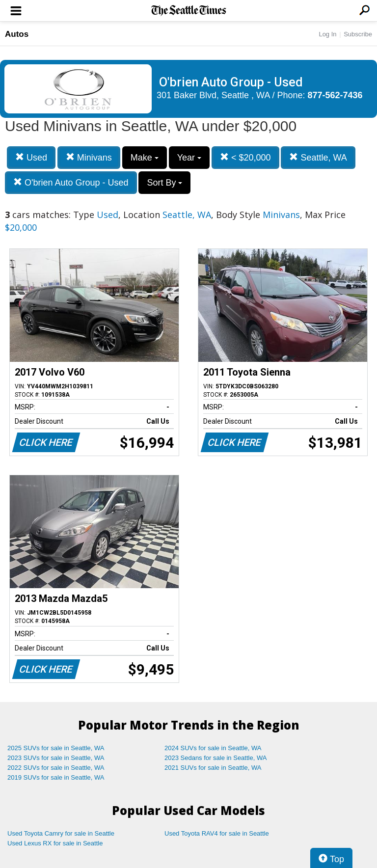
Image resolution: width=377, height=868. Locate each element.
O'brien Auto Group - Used (71, 182)
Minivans (89, 157)
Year (189, 158)
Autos (17, 34)
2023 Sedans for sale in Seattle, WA (215, 758)
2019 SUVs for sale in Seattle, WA (56, 777)
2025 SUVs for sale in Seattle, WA (56, 748)
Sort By (164, 183)
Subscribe (358, 34)
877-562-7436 (335, 95)
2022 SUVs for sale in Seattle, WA (56, 768)
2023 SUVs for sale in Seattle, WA (56, 758)
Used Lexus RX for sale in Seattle (55, 843)
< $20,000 (245, 157)
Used (31, 157)
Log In (327, 34)
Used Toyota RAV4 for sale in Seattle (217, 833)
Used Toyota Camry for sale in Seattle (61, 833)
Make (145, 158)
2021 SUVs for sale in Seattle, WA (213, 768)
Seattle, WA (318, 157)
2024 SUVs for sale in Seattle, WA (213, 748)
